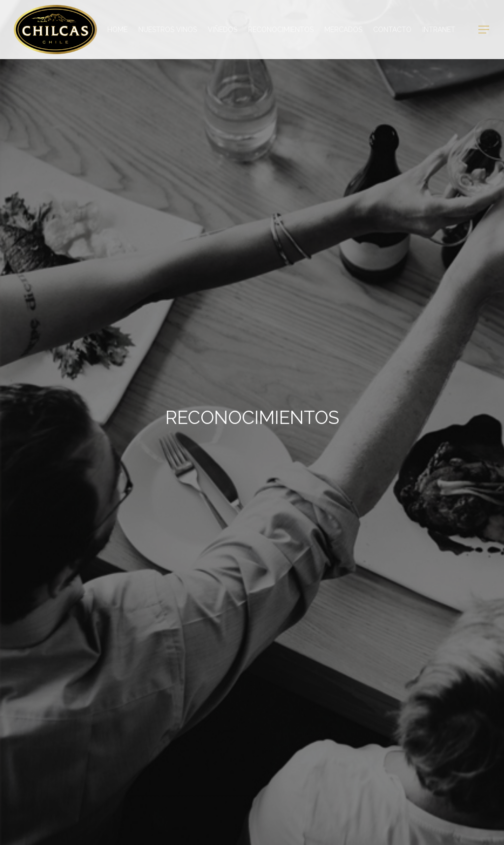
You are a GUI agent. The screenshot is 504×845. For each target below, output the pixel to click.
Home (117, 30)
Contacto (392, 30)
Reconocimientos (281, 30)
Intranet (439, 30)
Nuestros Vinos (168, 30)
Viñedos (222, 30)
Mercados (343, 30)
